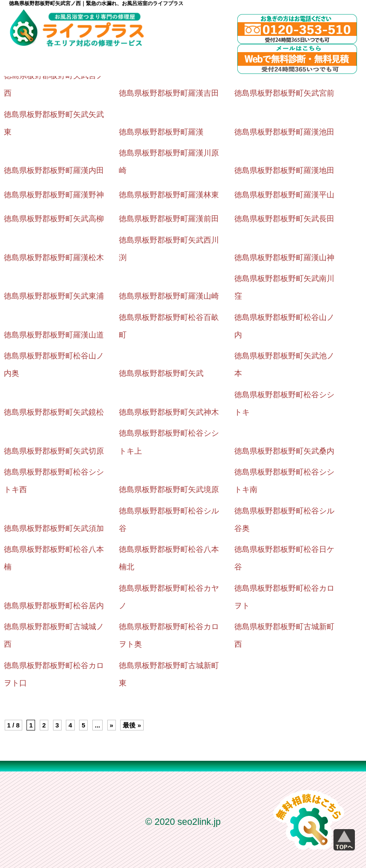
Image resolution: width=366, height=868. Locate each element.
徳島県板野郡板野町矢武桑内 (284, 451)
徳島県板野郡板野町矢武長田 (284, 219)
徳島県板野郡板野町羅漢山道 (54, 335)
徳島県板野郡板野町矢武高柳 (54, 219)
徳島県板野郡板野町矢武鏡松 (54, 412)
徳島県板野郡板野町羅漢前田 (169, 219)
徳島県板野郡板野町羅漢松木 (54, 258)
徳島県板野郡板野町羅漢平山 (284, 195)
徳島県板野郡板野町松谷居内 (54, 606)
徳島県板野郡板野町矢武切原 (54, 451)
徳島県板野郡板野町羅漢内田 (54, 170)
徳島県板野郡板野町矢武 (161, 373)
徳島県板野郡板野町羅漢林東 (169, 195)
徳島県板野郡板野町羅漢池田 (284, 132)
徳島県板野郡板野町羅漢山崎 (169, 296)
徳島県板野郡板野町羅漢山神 (284, 258)
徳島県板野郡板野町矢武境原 (169, 490)
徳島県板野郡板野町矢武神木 (169, 412)
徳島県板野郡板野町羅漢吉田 (169, 93)
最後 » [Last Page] (132, 725)
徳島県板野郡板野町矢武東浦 (54, 296)
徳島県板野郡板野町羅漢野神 (54, 195)
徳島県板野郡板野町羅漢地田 (284, 170)
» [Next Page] (112, 725)
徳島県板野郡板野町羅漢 (161, 132)
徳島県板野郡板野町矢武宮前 (284, 93)
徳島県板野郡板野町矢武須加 (54, 528)
